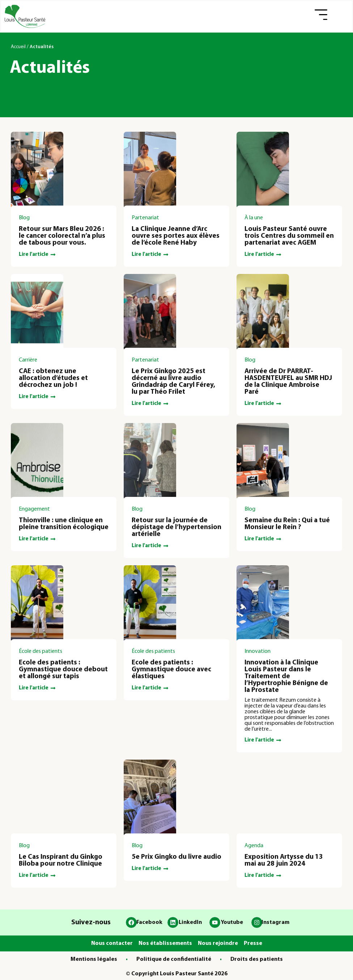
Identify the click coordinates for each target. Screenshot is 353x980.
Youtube (232, 922)
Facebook (149, 922)
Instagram (275, 922)
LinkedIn (190, 922)
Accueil (18, 47)
